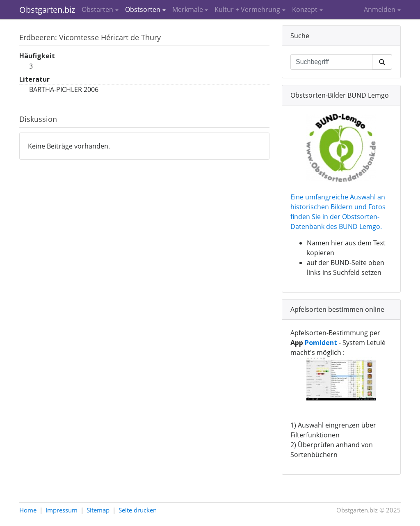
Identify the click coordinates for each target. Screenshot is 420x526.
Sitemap (98, 510)
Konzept (305, 9)
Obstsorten (143, 9)
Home (28, 510)
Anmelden (380, 9)
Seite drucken (138, 510)
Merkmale (188, 9)
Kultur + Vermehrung (247, 9)
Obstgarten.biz (47, 10)
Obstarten (97, 9)
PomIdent (321, 343)
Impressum (62, 510)
